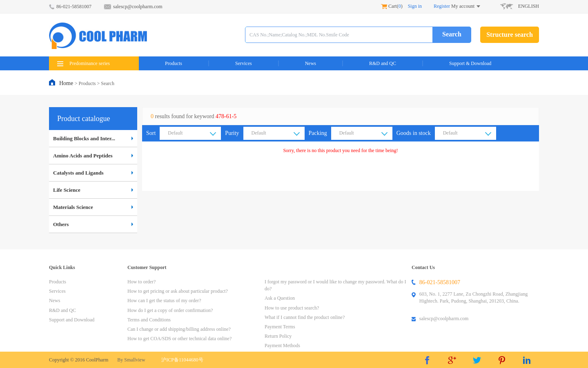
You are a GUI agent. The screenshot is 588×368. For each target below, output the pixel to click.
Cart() (392, 6)
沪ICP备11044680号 (182, 360)
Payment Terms (280, 327)
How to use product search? (292, 308)
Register (442, 6)
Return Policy (278, 336)
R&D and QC (383, 63)
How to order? (141, 282)
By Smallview (131, 360)
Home (67, 83)
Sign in (415, 6)
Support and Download (72, 320)
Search (452, 34)
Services (244, 63)
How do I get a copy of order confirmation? (170, 310)
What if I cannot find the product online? (305, 317)
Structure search (510, 35)
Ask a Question (280, 298)
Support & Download (470, 63)
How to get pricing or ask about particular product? (178, 291)
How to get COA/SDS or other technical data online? (179, 339)
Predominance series (84, 63)
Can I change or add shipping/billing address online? (179, 329)
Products (174, 63)
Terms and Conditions (149, 320)
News (311, 63)
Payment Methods (282, 346)
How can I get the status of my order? (164, 301)
